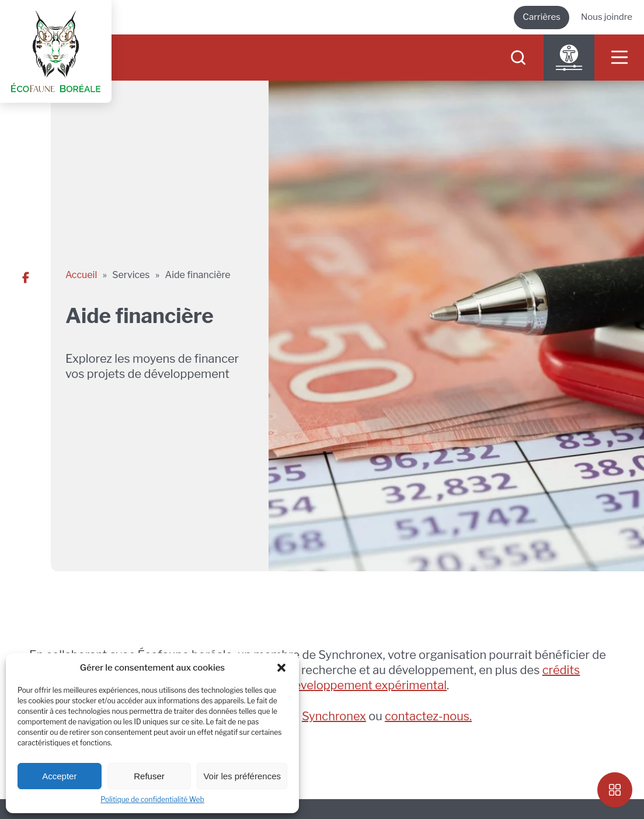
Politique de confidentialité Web (152, 799)
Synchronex (334, 716)
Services (131, 275)
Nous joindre (607, 17)
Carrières (542, 17)
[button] (281, 668)
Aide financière (198, 275)
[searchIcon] (518, 58)
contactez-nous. (428, 716)
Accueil (81, 275)
